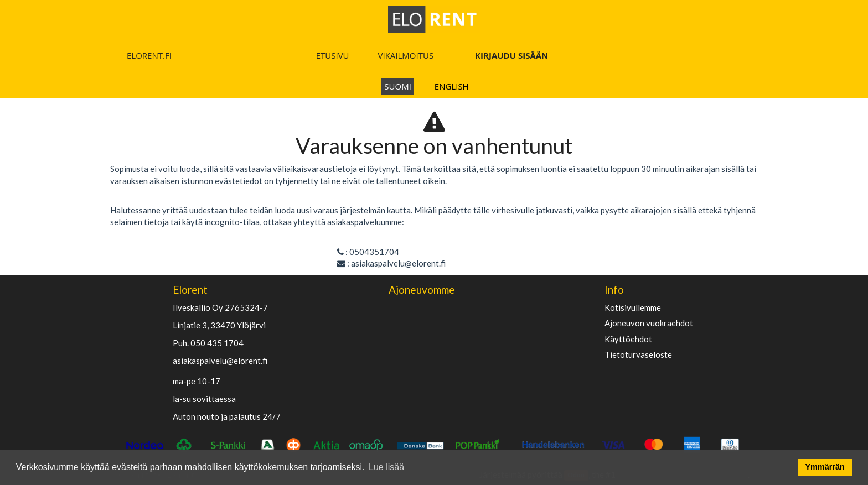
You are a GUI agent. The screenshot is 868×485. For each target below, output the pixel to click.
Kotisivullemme (633, 308)
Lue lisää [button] (386, 467)
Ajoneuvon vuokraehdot (649, 323)
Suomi (398, 86)
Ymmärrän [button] (825, 467)
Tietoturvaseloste (638, 355)
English (452, 86)
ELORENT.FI (149, 55)
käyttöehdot (628, 339)
